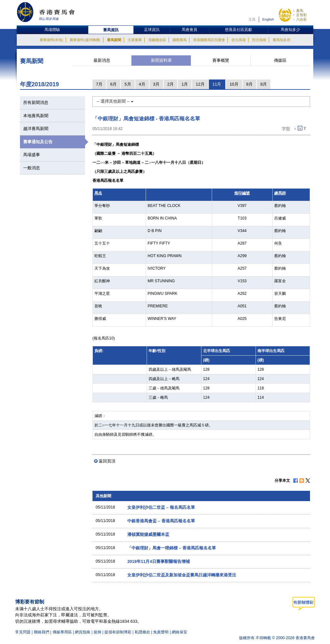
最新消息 (102, 60)
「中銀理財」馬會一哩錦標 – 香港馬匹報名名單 (171, 548)
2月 (170, 84)
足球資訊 (152, 30)
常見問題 (23, 632)
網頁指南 (82, 632)
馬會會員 (189, 30)
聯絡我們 (42, 632)
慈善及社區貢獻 (238, 30)
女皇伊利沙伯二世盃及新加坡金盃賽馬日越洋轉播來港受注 (182, 575)
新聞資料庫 (161, 60)
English (268, 19)
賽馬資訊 (111, 30)
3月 (156, 84)
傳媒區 (280, 60)
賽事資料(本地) (51, 40)
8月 (264, 84)
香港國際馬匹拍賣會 (209, 40)
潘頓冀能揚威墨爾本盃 (148, 534)
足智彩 (301, 15)
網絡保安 (180, 632)
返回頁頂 (107, 461)
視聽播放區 (157, 40)
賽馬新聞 (114, 40)
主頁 (252, 19)
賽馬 (300, 11)
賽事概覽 (221, 60)
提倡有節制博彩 (118, 632)
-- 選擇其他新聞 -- (115, 101)
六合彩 (301, 19)
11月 (217, 84)
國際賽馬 (180, 40)
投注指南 (259, 40)
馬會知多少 (290, 30)
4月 (142, 84)
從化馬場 (238, 40)
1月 (185, 84)
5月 (128, 84)
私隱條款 (142, 632)
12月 (200, 84)
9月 (249, 84)
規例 (98, 632)
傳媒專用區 (62, 632)
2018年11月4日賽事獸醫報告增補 (159, 561)
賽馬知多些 (281, 40)
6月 (113, 84)
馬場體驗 (52, 30)
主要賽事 (135, 40)
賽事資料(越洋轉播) (85, 40)
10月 (234, 84)
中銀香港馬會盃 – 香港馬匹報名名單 (161, 521)
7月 (99, 84)
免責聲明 (161, 632)
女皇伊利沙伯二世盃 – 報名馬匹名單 (161, 507)
